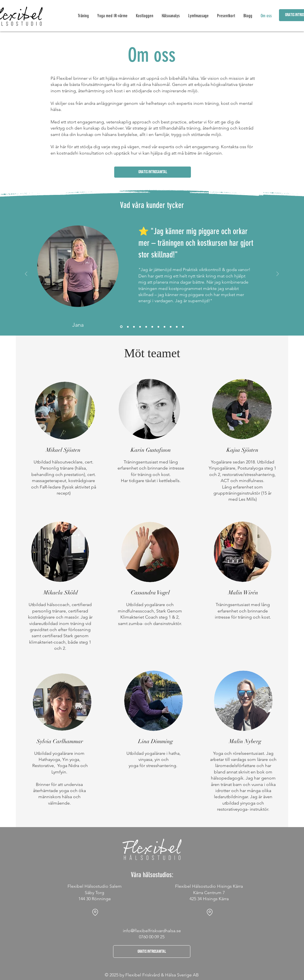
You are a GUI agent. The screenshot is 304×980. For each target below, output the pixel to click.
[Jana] (121, 327)
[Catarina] (128, 327)
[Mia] (152, 327)
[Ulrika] (171, 327)
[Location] (95, 912)
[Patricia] (134, 327)
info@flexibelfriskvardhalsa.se (152, 931)
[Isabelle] (158, 327)
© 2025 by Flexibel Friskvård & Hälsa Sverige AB (152, 975)
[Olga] (140, 327)
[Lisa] (177, 327)
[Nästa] (278, 274)
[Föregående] (26, 274)
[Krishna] (183, 327)
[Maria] (146, 327)
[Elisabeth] (165, 327)
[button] (153, 172)
